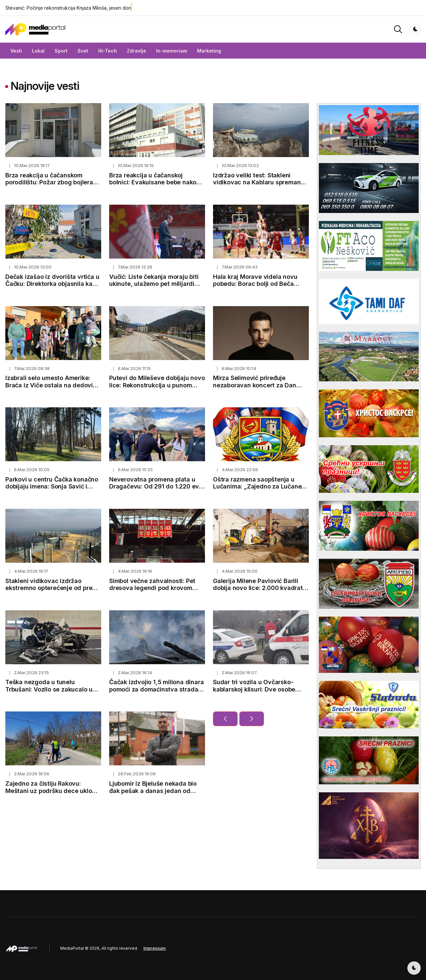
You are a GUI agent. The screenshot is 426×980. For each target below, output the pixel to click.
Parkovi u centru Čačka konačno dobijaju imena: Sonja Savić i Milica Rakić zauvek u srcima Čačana (52, 490)
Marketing (209, 51)
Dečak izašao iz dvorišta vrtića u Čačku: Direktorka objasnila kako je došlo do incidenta (52, 284)
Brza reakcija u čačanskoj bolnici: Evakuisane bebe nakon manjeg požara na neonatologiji (155, 182)
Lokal (38, 51)
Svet (83, 51)
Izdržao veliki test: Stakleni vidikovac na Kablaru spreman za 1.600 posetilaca (257, 182)
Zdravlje (136, 51)
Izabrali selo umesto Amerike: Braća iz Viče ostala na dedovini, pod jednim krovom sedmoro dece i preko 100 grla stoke (53, 389)
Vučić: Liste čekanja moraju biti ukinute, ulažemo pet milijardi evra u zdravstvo (154, 284)
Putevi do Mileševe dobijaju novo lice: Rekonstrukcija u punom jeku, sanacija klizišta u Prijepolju (157, 385)
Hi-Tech (107, 51)
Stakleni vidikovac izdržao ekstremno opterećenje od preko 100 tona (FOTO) (52, 588)
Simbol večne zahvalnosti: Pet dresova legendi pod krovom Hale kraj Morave (152, 588)
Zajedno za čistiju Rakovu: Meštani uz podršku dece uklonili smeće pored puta (53, 791)
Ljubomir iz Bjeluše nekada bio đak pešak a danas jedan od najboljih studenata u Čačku (153, 791)
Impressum (155, 948)
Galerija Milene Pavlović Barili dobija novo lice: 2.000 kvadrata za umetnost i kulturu (260, 588)
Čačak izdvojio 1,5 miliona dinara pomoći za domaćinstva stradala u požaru (156, 689)
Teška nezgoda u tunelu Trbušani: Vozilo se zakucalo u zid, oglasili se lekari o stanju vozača (49, 693)
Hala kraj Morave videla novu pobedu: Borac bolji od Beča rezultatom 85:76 (255, 284)
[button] (398, 29)
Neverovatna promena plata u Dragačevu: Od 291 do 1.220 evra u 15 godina (157, 487)
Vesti (16, 51)
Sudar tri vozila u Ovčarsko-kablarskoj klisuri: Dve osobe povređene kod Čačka (254, 689)
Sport (61, 51)
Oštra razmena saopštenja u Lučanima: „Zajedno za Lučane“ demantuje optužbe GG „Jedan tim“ (259, 490)
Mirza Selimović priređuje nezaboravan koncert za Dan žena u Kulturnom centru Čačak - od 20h (260, 389)
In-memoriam (172, 51)
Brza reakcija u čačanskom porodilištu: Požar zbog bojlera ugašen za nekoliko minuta (49, 182)
